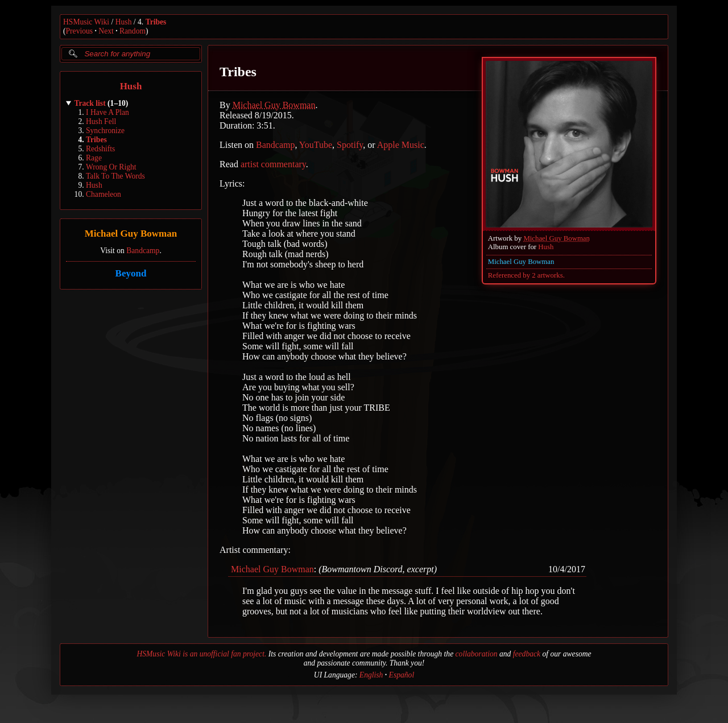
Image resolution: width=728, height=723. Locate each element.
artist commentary (273, 164)
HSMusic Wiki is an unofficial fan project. (201, 654)
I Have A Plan (107, 112)
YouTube (316, 145)
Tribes (156, 22)
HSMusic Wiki (86, 22)
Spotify (350, 145)
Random (133, 31)
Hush (124, 22)
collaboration (477, 654)
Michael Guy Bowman (131, 234)
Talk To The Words (115, 176)
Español (402, 675)
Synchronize (105, 131)
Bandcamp (143, 251)
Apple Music (401, 145)
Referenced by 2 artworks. (526, 275)
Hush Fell (101, 121)
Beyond (131, 273)
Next (106, 31)
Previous (80, 31)
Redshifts (100, 149)
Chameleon (104, 194)
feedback (527, 654)
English (371, 675)
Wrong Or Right (111, 167)
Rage (94, 158)
